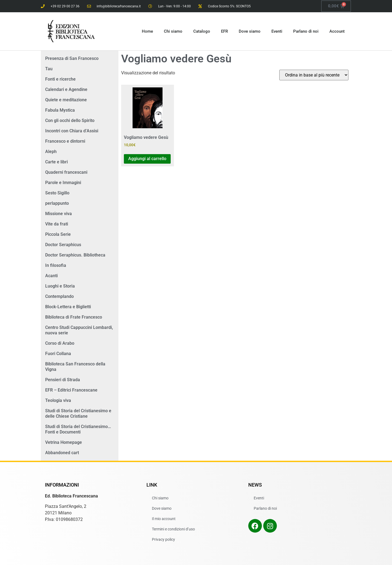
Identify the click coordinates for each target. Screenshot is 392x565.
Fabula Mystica (60, 110)
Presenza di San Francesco (72, 58)
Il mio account (164, 519)
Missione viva (59, 214)
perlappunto (57, 203)
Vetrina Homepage (64, 442)
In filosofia (56, 265)
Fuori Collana (58, 354)
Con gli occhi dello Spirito (70, 120)
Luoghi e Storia (60, 286)
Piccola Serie (58, 234)
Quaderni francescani (66, 172)
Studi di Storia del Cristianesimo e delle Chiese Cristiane (78, 413)
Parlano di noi (306, 31)
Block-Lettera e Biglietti (68, 307)
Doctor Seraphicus (63, 245)
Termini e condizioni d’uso (173, 529)
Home (147, 31)
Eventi (277, 31)
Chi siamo (173, 31)
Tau (49, 69)
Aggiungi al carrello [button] (147, 159)
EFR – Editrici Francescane (71, 390)
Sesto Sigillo (57, 193)
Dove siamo (250, 31)
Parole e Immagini (63, 183)
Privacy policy (163, 539)
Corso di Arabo (60, 343)
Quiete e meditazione (66, 100)
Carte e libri (56, 162)
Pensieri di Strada (63, 380)
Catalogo (202, 31)
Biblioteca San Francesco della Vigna (75, 367)
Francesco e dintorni (65, 141)
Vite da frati (57, 224)
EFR (224, 31)
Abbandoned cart (62, 453)
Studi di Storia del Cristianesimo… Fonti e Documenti (78, 429)
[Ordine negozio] (314, 75)
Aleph (51, 152)
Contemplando (59, 296)
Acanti (51, 276)
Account (337, 31)
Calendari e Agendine (66, 89)
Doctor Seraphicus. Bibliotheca (75, 255)
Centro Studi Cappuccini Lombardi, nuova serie (79, 330)
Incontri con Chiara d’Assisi (72, 131)
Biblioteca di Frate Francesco (74, 317)
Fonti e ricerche (60, 79)
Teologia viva (58, 400)
